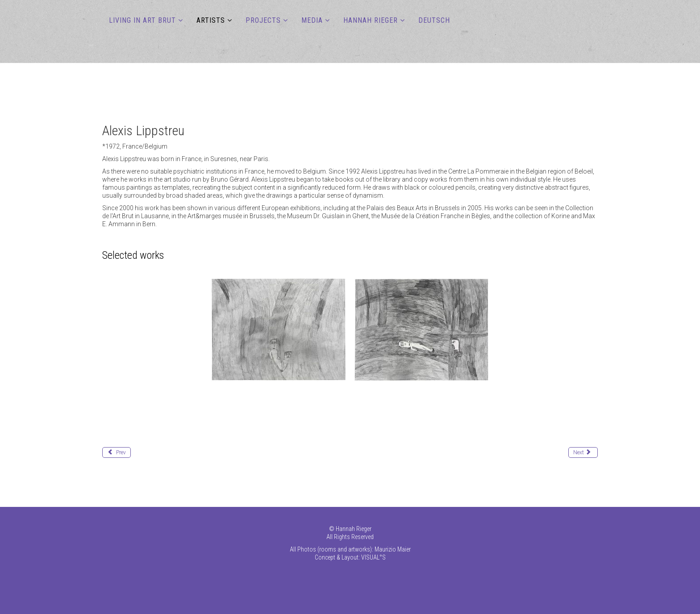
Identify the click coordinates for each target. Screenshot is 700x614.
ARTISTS (211, 20)
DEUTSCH (434, 20)
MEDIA (312, 20)
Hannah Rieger (371, 20)
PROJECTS (263, 20)
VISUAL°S (373, 557)
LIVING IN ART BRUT (142, 20)
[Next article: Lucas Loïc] (583, 452)
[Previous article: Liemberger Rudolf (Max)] (117, 452)
